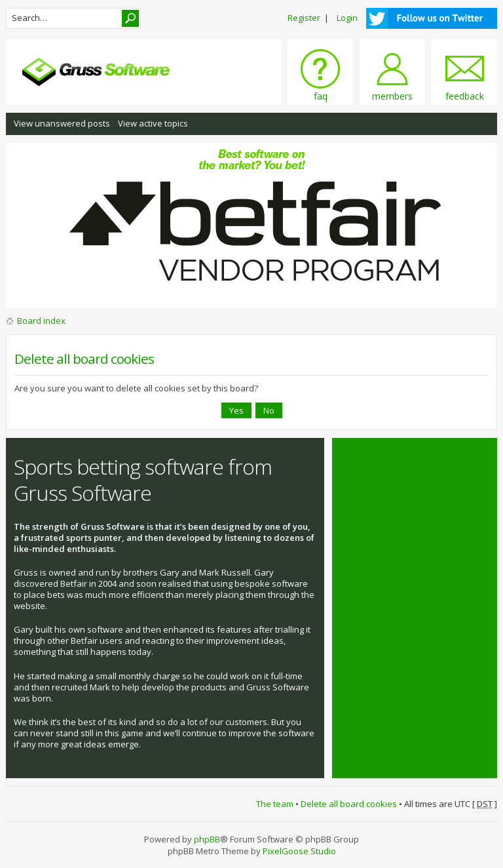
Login (347, 18)
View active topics (153, 123)
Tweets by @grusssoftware (394, 460)
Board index (41, 321)
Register (304, 18)
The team (275, 804)
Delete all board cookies (349, 804)
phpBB (207, 839)
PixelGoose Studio (299, 851)
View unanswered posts (62, 123)
